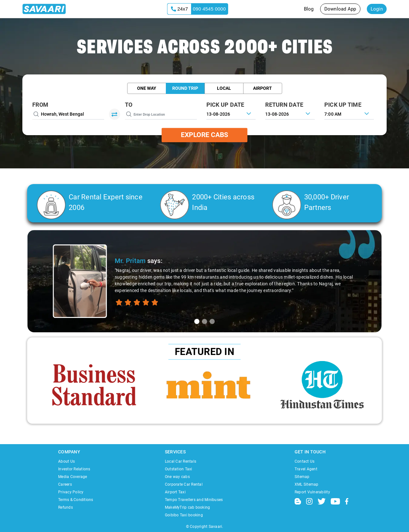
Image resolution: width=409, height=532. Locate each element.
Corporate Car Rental (184, 484)
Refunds (66, 507)
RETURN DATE (284, 105)
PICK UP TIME (343, 105)
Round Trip (185, 88)
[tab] (197, 321)
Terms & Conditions (76, 500)
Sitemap (302, 477)
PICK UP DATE (225, 105)
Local (224, 88)
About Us (66, 461)
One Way (147, 88)
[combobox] (349, 113)
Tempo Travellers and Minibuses (194, 500)
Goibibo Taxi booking (184, 515)
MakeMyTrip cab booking (188, 507)
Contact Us (305, 461)
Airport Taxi (175, 492)
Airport (262, 88)
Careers (65, 484)
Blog (309, 9)
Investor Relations (74, 469)
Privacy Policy (71, 492)
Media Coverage (73, 477)
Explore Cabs (204, 135)
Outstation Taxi (179, 469)
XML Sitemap (307, 484)
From (40, 105)
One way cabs (177, 477)
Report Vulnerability (312, 492)
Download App (340, 9)
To (129, 105)
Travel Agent (306, 469)
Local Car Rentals (181, 461)
